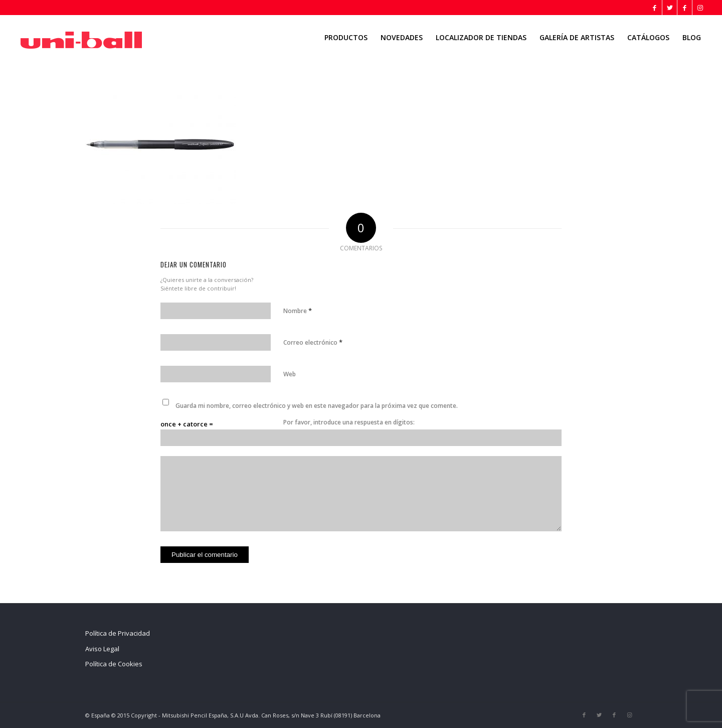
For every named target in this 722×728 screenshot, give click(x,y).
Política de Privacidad (118, 633)
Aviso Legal (102, 649)
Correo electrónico (313, 342)
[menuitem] (346, 38)
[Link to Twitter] (670, 8)
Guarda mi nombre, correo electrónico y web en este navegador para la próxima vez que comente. (317, 406)
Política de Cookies (114, 664)
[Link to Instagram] (700, 8)
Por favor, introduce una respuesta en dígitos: (349, 422)
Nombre (298, 311)
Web (290, 374)
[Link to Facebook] (655, 8)
